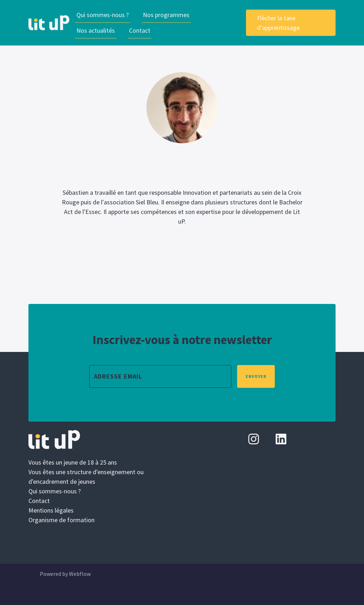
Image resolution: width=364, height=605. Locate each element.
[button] (166, 15)
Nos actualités (96, 30)
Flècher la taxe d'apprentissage (278, 23)
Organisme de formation (61, 520)
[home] (49, 23)
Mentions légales (51, 510)
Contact (140, 30)
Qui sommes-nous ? (103, 15)
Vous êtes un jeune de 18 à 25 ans (73, 462)
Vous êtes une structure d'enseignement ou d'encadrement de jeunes (86, 477)
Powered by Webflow (65, 574)
